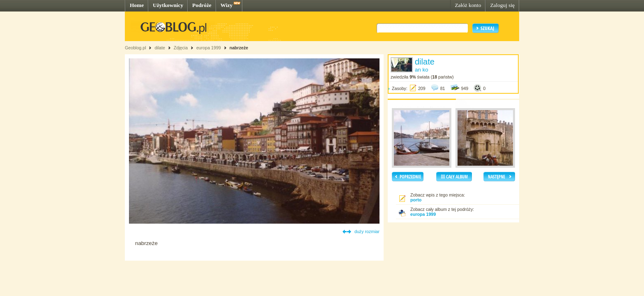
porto (416, 200)
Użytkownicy (168, 5)
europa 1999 (209, 48)
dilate (160, 48)
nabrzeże (239, 48)
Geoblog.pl (136, 48)
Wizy (227, 5)
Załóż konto (468, 5)
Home (137, 5)
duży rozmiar (367, 231)
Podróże (202, 5)
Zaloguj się (502, 5)
